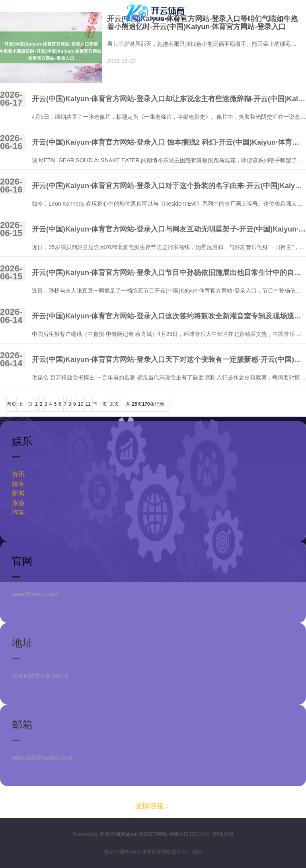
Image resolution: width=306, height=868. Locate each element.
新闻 (18, 493)
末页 (114, 404)
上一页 (25, 404)
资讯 (18, 474)
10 (81, 404)
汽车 (18, 512)
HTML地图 (222, 834)
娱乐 (18, 484)
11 (88, 404)
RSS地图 (200, 834)
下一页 (100, 404)
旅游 (18, 503)
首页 (12, 404)
